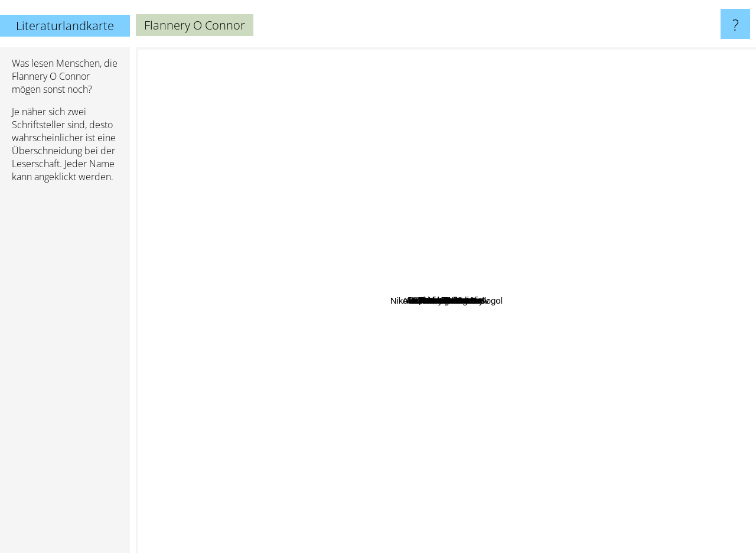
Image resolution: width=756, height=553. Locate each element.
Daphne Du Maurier (486, 123)
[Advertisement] (65, 373)
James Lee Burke (242, 311)
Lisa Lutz (430, 190)
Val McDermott (550, 243)
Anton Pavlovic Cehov (512, 412)
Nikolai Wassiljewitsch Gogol (565, 381)
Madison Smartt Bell (553, 328)
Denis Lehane (396, 175)
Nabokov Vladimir (600, 248)
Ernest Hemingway (476, 544)
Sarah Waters (355, 150)
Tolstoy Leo (350, 341)
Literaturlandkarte (65, 26)
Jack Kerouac (228, 477)
